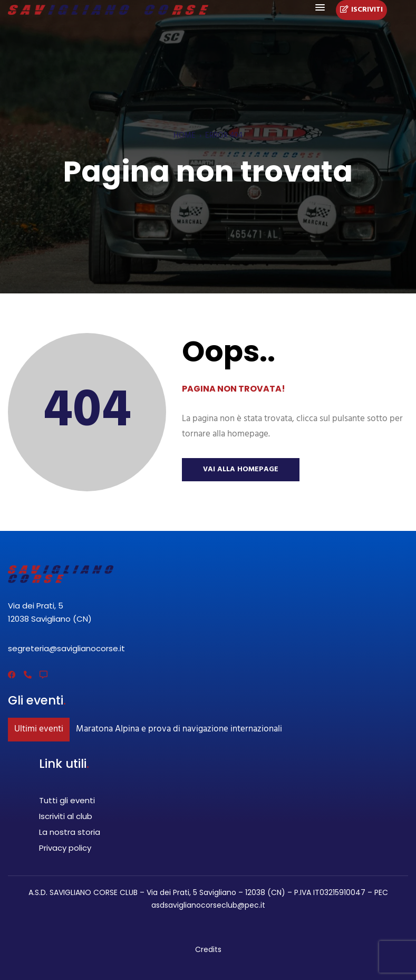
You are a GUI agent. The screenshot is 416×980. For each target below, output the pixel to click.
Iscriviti (361, 10)
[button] (320, 8)
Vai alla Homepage (241, 469)
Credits (208, 949)
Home (185, 136)
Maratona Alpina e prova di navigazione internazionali (179, 729)
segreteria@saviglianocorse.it (66, 648)
